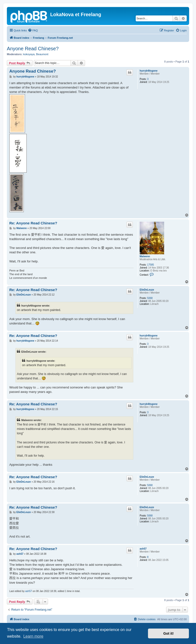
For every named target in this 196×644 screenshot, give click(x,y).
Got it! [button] (169, 633)
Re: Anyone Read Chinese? (33, 223)
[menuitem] (33, 30)
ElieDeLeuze (147, 290)
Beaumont (42, 54)
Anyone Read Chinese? (33, 49)
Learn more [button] (33, 636)
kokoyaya (29, 54)
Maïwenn (145, 256)
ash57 (143, 549)
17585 (151, 265)
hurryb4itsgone (149, 71)
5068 (150, 298)
